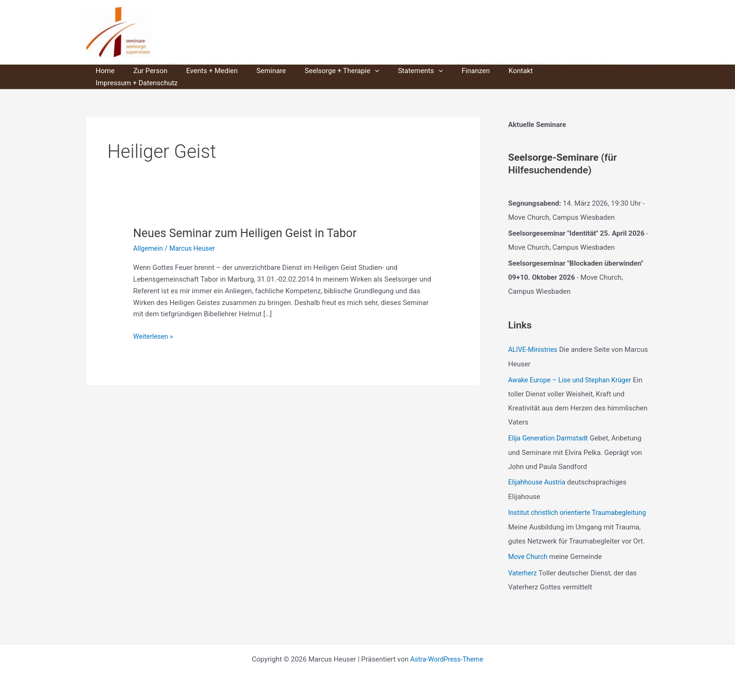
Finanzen (445, 71)
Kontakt (486, 71)
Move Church (529, 557)
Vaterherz (523, 573)
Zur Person (143, 71)
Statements (395, 71)
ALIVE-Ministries (534, 337)
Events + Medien (200, 71)
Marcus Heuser (240, 32)
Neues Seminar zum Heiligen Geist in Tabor (250, 221)
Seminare (255, 71)
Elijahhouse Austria (538, 469)
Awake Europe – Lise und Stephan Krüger (573, 367)
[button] (354, 71)
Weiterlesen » (154, 324)
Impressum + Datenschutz (553, 71)
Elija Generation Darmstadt (550, 425)
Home (103, 71)
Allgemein (149, 236)
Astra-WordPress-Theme (447, 659)
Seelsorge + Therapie (321, 71)
